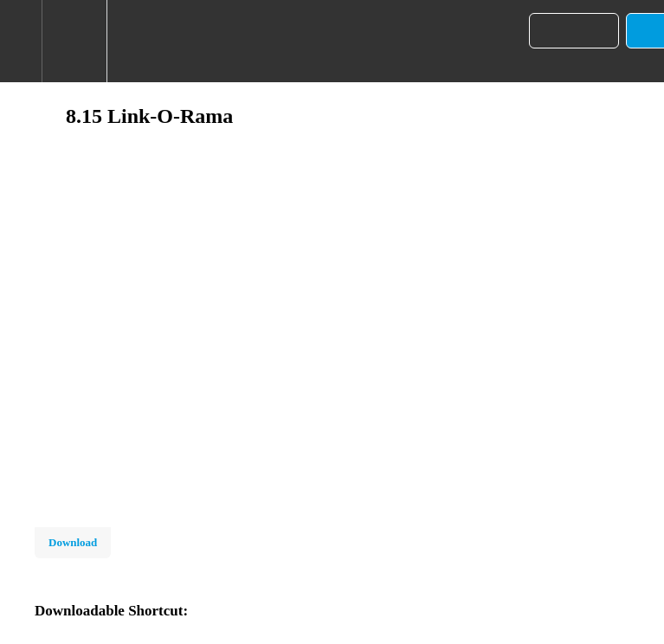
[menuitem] (74, 41)
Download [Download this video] (73, 542)
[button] (21, 41)
